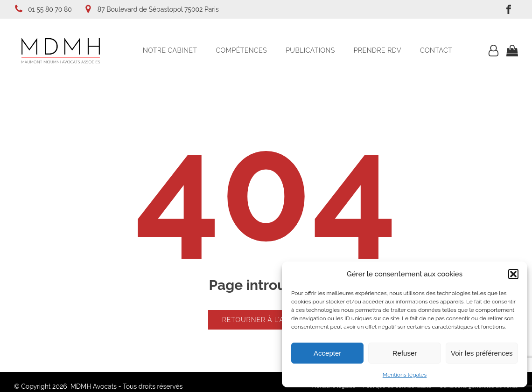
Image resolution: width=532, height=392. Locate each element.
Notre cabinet (170, 50)
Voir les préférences (482, 353)
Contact (436, 50)
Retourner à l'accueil (266, 320)
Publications (310, 50)
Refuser (405, 353)
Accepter (327, 353)
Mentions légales (405, 375)
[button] (513, 274)
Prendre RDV (378, 50)
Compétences (242, 50)
